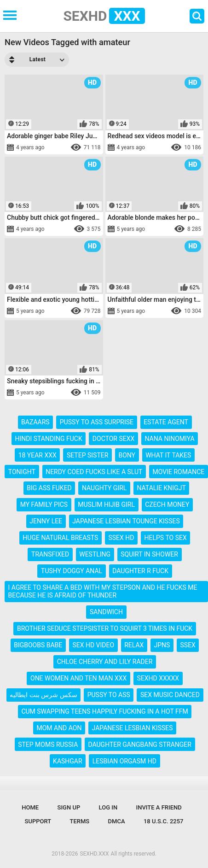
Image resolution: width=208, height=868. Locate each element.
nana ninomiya (169, 439)
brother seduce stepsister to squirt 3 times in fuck (105, 628)
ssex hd (121, 538)
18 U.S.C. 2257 (164, 821)
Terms (80, 821)
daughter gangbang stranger (139, 745)
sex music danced (170, 695)
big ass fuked (49, 488)
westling (95, 554)
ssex (188, 645)
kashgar (68, 761)
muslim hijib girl (106, 504)
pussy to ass (109, 695)
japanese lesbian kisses (133, 728)
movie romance (179, 472)
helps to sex (166, 538)
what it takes (168, 455)
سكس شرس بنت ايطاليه (43, 695)
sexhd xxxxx (158, 678)
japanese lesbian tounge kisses (126, 521)
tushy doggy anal (72, 571)
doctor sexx (113, 439)
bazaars (35, 422)
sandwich (106, 612)
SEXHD (104, 16)
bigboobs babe (38, 645)
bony (127, 455)
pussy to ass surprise (97, 422)
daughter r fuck (140, 571)
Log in (108, 807)
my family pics (44, 504)
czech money (167, 504)
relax (134, 645)
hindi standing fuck (48, 439)
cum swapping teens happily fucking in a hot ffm (104, 711)
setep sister (87, 455)
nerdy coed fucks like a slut (94, 472)
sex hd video (93, 645)
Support (38, 821)
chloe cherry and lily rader (105, 662)
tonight (22, 472)
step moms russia (48, 745)
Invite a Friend (159, 807)
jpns (162, 645)
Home (30, 807)
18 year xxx (38, 455)
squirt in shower (149, 554)
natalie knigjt (161, 488)
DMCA (117, 821)
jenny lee (46, 521)
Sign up (69, 807)
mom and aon (59, 728)
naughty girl (104, 488)
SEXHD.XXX (95, 854)
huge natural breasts (60, 538)
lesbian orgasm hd (124, 761)
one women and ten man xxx (78, 678)
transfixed (50, 554)
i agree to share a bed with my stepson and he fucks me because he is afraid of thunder (103, 591)
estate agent (166, 422)
